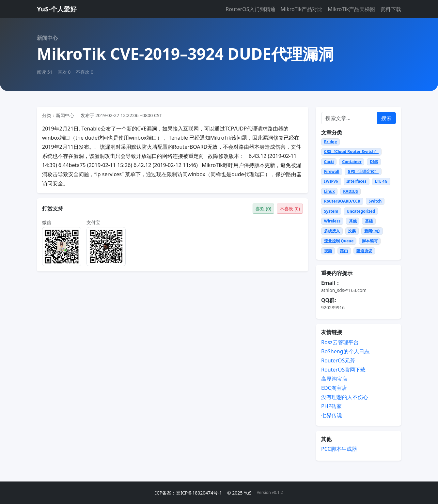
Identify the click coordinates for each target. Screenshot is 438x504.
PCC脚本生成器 (339, 449)
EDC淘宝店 (334, 388)
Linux (329, 191)
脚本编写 (370, 241)
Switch (375, 201)
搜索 (386, 118)
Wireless (332, 221)
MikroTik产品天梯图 (351, 9)
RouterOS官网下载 (343, 370)
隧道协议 (364, 251)
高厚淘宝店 (334, 379)
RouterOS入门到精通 (250, 9)
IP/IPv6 (331, 181)
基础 (369, 221)
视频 (328, 251)
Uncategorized (361, 211)
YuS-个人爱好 (57, 9)
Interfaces (356, 181)
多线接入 (332, 231)
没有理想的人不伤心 (345, 397)
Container (352, 162)
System (331, 211)
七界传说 (332, 415)
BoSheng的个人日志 (345, 351)
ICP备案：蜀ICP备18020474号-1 (188, 493)
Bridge (330, 142)
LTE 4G (381, 181)
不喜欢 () (290, 209)
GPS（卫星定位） (363, 171)
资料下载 (391, 9)
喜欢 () (263, 209)
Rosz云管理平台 (340, 342)
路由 (344, 251)
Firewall (332, 171)
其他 (353, 221)
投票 (352, 231)
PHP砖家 (331, 406)
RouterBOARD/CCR (342, 201)
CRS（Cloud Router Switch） (351, 152)
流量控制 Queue (339, 241)
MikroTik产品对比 (302, 9)
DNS (374, 162)
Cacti (329, 162)
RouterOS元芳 (338, 360)
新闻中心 (372, 231)
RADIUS (350, 191)
